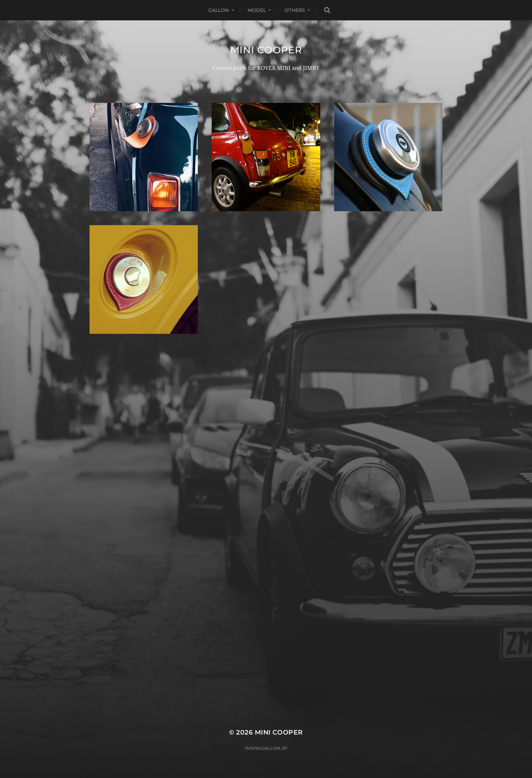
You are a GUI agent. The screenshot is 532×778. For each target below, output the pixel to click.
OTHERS (295, 10)
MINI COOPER (266, 50)
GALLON (219, 10)
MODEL (257, 10)
